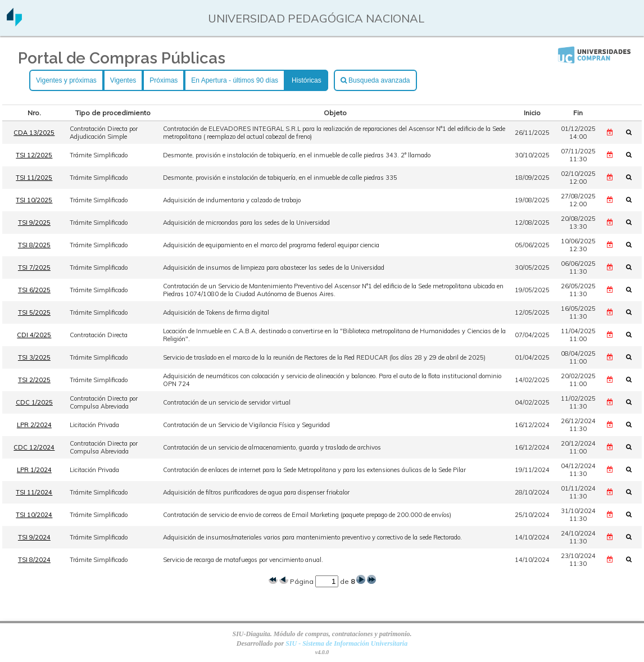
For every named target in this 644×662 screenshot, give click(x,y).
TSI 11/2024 (34, 492)
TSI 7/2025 (34, 267)
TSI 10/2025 (34, 200)
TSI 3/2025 (34, 357)
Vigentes (123, 80)
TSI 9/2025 (34, 223)
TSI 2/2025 (34, 380)
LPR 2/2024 (34, 425)
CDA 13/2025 (34, 133)
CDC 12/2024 (34, 447)
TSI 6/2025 (34, 290)
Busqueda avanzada (375, 80)
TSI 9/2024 (34, 537)
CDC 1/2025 (34, 402)
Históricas (307, 80)
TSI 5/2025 (34, 312)
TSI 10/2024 (34, 515)
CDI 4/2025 (34, 335)
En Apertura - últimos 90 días (235, 80)
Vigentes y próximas (66, 80)
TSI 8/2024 (34, 560)
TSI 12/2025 (34, 155)
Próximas (164, 80)
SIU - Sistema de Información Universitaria (346, 643)
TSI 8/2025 (34, 245)
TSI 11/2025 (34, 178)
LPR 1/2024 (34, 470)
